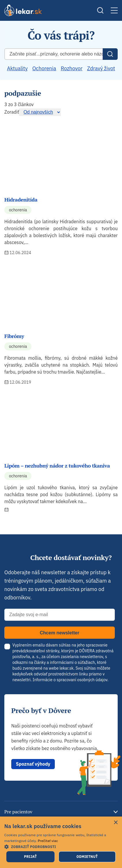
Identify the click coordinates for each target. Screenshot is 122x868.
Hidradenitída (21, 200)
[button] (61, 846)
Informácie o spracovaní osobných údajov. (71, 680)
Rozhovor (72, 68)
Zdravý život (101, 68)
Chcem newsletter (60, 633)
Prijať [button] (30, 857)
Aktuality (17, 68)
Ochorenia (44, 68)
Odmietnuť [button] (87, 857)
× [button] (116, 823)
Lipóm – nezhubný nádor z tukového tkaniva (57, 466)
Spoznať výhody (33, 764)
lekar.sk (66, 668)
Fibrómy (14, 336)
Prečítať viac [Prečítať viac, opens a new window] (48, 841)
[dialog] (61, 842)
